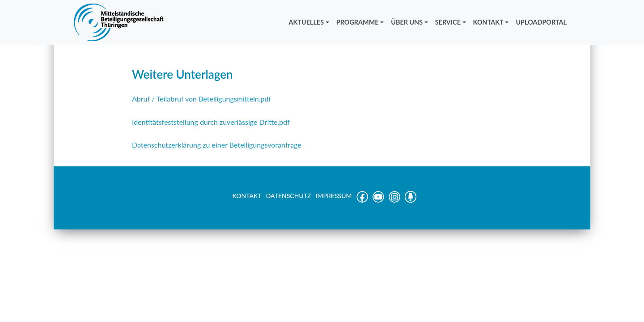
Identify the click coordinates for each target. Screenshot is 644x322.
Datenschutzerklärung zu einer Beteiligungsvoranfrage (217, 145)
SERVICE (448, 22)
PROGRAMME (358, 22)
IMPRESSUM (334, 196)
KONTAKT (488, 22)
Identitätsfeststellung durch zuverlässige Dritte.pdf (211, 122)
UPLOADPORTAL (541, 22)
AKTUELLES (307, 22)
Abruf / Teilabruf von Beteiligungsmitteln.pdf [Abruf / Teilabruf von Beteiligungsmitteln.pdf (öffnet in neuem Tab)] (201, 99)
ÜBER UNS (407, 22)
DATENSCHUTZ (289, 196)
